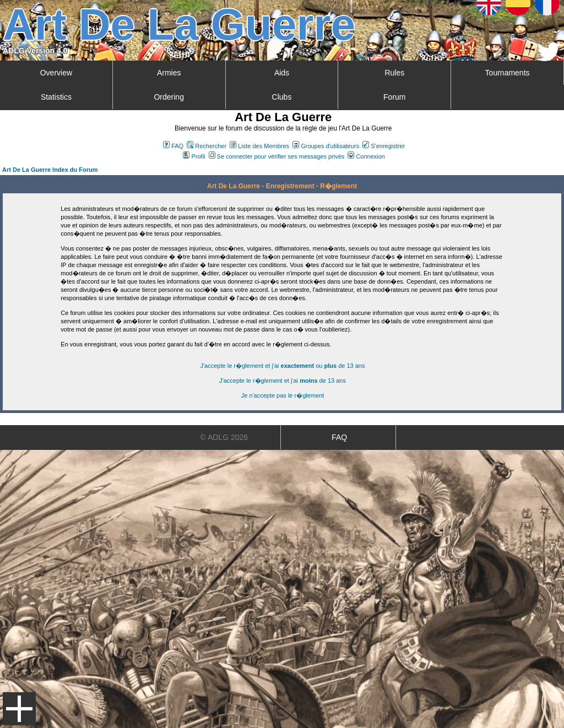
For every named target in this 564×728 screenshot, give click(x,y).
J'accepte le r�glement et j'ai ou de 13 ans (283, 366)
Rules (394, 73)
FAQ (173, 146)
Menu (19, 709)
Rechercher (207, 146)
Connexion (366, 156)
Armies (169, 73)
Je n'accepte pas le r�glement (283, 395)
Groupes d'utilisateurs (326, 146)
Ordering (169, 97)
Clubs (282, 97)
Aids (282, 73)
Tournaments (508, 73)
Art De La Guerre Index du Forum (50, 170)
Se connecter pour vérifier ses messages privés (277, 156)
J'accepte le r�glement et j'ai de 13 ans (283, 381)
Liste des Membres (259, 146)
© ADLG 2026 (224, 437)
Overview (56, 73)
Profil (194, 156)
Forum (394, 97)
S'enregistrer (384, 146)
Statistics (56, 97)
